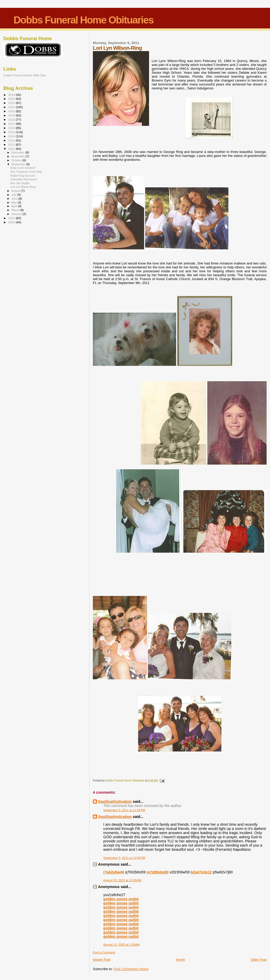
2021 (12, 107)
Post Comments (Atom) (131, 969)
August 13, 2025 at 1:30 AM (121, 945)
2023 (12, 99)
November (18, 156)
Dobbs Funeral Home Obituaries (83, 20)
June (15, 199)
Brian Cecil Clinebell (23, 168)
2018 (12, 119)
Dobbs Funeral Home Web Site (24, 75)
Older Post (259, 960)
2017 (12, 124)
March (16, 210)
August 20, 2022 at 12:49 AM (122, 880)
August (16, 191)
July (14, 195)
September (19, 164)
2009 (12, 222)
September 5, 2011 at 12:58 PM (124, 810)
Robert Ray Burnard (23, 176)
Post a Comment (104, 952)
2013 (12, 140)
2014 (12, 136)
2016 (12, 128)
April (15, 206)
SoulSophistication (115, 802)
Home (181, 960)
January (17, 214)
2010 (12, 218)
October (17, 160)
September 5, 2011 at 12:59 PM (124, 858)
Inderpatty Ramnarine (24, 179)
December (18, 152)
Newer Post (102, 960)
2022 (12, 103)
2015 (12, 132)
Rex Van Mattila (20, 183)
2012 (12, 144)
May (15, 202)
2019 (12, 115)
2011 (12, 149)
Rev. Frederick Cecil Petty (26, 172)
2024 (12, 95)
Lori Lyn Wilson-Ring (23, 187)
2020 (12, 111)
